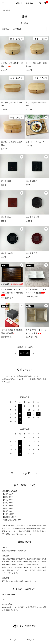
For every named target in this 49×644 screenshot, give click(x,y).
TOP (4, 10)
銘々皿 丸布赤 (32, 253)
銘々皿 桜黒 (6, 181)
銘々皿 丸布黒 (7, 253)
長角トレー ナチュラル (35, 142)
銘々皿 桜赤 (6, 217)
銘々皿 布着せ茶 (32, 217)
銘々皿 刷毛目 (32, 181)
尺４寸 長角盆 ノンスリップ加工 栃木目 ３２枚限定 (12, 292)
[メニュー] (3, 3)
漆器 (9, 10)
